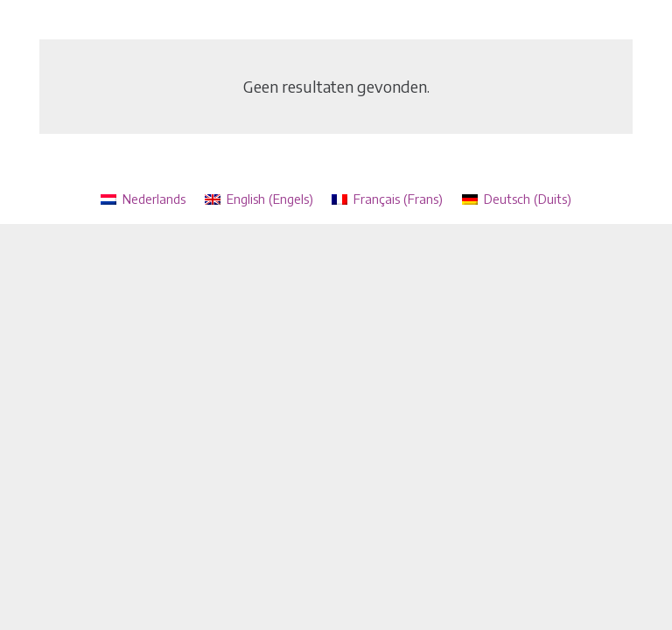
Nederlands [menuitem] (154, 199)
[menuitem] (143, 199)
